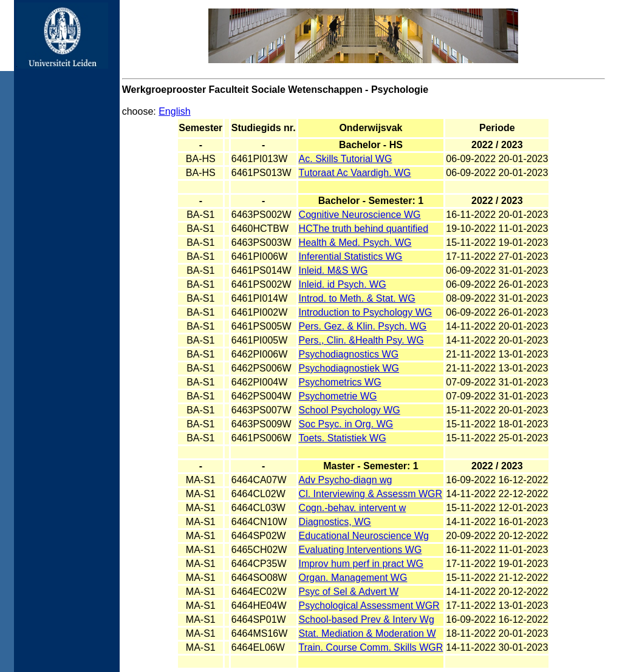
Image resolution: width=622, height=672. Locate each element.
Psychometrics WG (340, 382)
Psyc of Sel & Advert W (349, 592)
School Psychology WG (350, 410)
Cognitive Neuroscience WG (360, 215)
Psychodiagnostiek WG (349, 368)
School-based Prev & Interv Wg (367, 619)
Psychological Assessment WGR (369, 606)
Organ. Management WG (353, 578)
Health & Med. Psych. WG (355, 243)
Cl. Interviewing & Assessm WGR (371, 494)
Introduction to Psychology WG (366, 312)
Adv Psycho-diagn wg (346, 480)
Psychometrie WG (338, 396)
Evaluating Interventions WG (361, 550)
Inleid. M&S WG (333, 270)
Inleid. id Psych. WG (343, 284)
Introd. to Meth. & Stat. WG (357, 298)
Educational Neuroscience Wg (364, 536)
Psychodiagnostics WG (349, 354)
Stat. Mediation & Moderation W (367, 633)
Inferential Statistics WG (351, 256)
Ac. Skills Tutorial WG (346, 159)
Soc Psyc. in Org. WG (346, 424)
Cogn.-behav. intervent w (353, 508)
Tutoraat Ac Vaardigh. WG (355, 173)
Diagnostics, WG (335, 522)
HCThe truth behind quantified (364, 229)
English (174, 111)
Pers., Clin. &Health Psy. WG (361, 340)
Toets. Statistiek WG (343, 438)
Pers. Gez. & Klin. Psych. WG (363, 326)
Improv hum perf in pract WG (361, 564)
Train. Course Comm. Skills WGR (371, 647)
